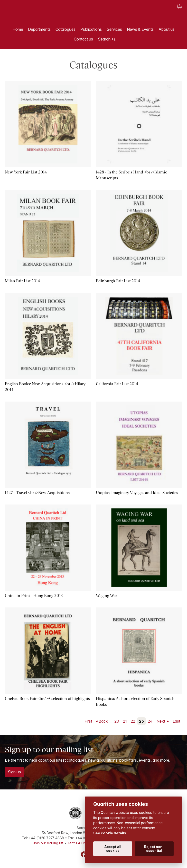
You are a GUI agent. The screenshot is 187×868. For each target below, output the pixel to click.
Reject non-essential (154, 849)
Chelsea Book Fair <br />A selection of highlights (47, 699)
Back (103, 721)
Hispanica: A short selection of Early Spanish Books (135, 701)
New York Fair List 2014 (26, 172)
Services (114, 29)
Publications (91, 29)
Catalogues (65, 29)
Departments (39, 29)
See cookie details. (110, 833)
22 (133, 721)
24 (150, 721)
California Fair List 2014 (117, 384)
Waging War (107, 596)
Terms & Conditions (83, 843)
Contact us (83, 39)
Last (176, 721)
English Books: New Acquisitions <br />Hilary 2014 (45, 387)
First (88, 721)
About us (167, 29)
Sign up (14, 772)
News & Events (140, 29)
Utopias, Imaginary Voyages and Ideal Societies (137, 493)
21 (125, 721)
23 (141, 721)
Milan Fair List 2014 (22, 281)
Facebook (84, 854)
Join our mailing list (48, 843)
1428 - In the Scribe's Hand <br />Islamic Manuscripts (131, 175)
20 (117, 721)
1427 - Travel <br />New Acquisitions (37, 493)
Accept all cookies (113, 849)
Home (18, 29)
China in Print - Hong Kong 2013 (34, 596)
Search (104, 39)
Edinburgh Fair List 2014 (118, 281)
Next (161, 721)
